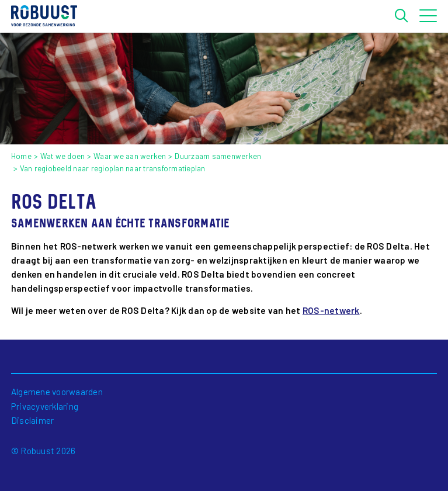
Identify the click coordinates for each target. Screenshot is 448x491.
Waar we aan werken (130, 156)
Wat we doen (63, 156)
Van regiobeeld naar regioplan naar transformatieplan (113, 168)
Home (21, 156)
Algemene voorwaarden (57, 392)
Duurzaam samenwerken (218, 156)
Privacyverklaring (45, 406)
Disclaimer (33, 420)
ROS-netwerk (331, 310)
